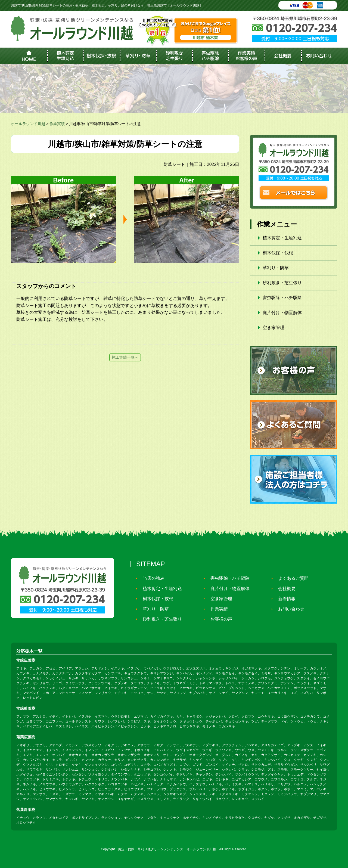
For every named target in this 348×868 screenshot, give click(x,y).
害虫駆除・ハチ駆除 (282, 298)
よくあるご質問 (291, 578)
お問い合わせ (289, 609)
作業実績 (217, 609)
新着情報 (284, 599)
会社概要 (284, 589)
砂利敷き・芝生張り (282, 283)
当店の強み (151, 578)
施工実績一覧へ (125, 357)
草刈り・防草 (276, 268)
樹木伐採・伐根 (278, 253)
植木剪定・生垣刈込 (282, 238)
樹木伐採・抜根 (156, 599)
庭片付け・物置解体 (282, 313)
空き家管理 (274, 328)
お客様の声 (219, 619)
